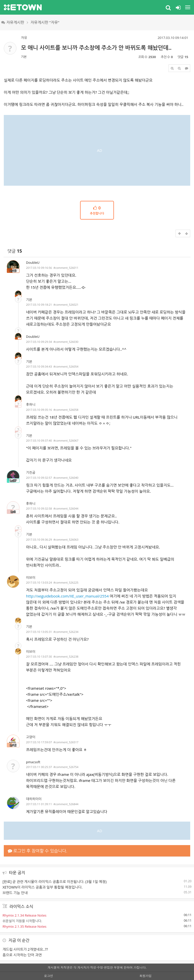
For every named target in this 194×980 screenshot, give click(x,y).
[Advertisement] (97, 150)
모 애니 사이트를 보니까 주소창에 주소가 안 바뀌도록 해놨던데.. (96, 47)
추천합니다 (97, 210)
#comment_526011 (66, 268)
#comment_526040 (66, 478)
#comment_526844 (66, 804)
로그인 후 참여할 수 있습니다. (38, 851)
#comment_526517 (66, 742)
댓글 (15, 251)
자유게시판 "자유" (45, 22)
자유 (24, 38)
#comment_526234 (66, 632)
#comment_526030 (66, 342)
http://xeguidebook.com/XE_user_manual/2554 (67, 596)
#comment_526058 (66, 410)
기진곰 (31, 472)
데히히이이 (34, 799)
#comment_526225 (66, 582)
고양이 (31, 737)
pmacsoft (33, 762)
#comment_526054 (66, 366)
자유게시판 (13, 22)
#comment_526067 (66, 440)
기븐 (24, 57)
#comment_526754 (66, 767)
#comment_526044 (66, 508)
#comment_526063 (66, 540)
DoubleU (33, 262)
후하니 (31, 404)
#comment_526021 (66, 305)
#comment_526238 (66, 656)
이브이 (31, 578)
